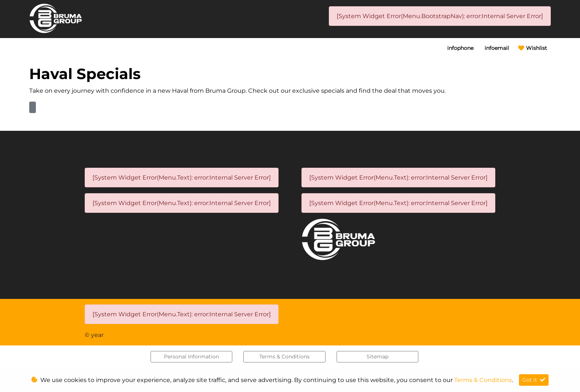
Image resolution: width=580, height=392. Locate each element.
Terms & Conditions (284, 357)
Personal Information (191, 357)
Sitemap (377, 357)
